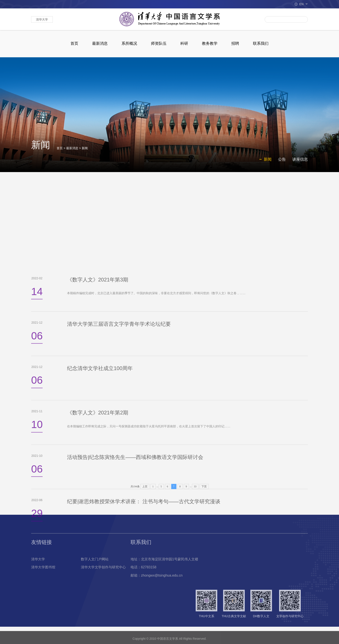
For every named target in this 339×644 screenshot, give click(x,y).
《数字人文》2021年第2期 (98, 543)
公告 (282, 164)
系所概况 (129, 43)
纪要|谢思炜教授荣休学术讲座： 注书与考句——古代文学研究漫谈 (144, 632)
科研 (184, 43)
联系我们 (261, 43)
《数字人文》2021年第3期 (98, 410)
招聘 (235, 43)
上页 (145, 504)
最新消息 (100, 43)
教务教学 (210, 43)
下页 (204, 504)
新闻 (85, 153)
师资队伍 (159, 43)
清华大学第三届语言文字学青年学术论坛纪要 (119, 454)
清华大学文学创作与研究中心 (103, 588)
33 (195, 504)
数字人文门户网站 (95, 580)
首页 (74, 43)
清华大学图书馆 (43, 588)
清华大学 (42, 19)
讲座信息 (300, 164)
